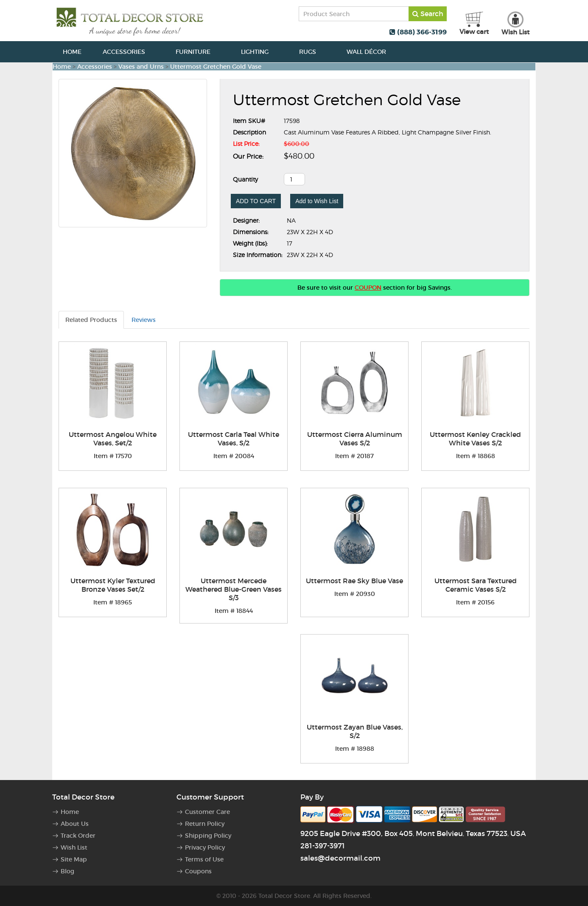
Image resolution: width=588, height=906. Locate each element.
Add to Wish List (317, 201)
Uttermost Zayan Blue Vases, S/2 (355, 731)
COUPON (368, 288)
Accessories (129, 52)
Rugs (312, 52)
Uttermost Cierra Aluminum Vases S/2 (355, 439)
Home (72, 52)
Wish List (74, 847)
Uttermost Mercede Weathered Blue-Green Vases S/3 (234, 589)
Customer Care (207, 812)
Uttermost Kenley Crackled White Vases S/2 (475, 439)
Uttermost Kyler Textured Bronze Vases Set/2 (113, 585)
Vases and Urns (141, 67)
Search (428, 14)
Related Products (91, 320)
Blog (67, 871)
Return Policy (205, 824)
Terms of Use (204, 859)
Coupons (198, 871)
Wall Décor (371, 52)
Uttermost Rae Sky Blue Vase (354, 581)
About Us (75, 824)
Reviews (144, 320)
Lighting (259, 52)
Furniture (198, 52)
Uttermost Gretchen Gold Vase (216, 67)
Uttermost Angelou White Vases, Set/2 (113, 439)
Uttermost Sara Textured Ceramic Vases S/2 (476, 585)
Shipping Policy (208, 836)
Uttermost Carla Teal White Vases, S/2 (234, 439)
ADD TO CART (256, 201)
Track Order (78, 836)
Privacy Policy (205, 847)
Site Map (74, 859)
